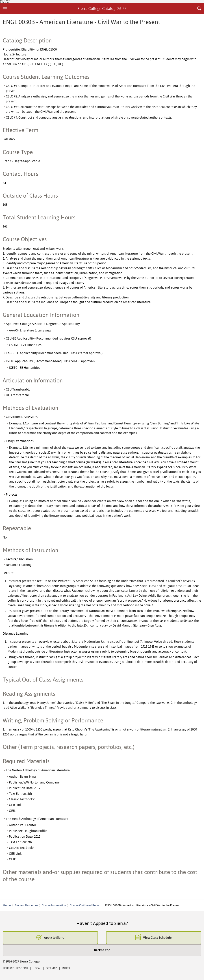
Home (7, 905)
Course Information (54, 905)
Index (66, 968)
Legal (37, 968)
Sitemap (52, 968)
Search (199, 9)
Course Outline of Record (86, 905)
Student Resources (26, 905)
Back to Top (102, 950)
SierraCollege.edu (15, 968)
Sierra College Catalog (102, 8)
